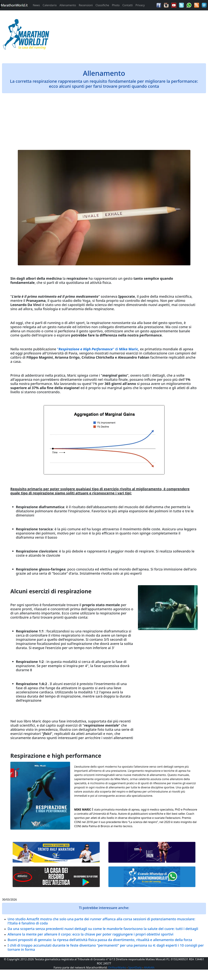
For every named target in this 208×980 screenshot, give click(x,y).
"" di (98, 349)
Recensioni (86, 5)
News (36, 5)
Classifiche (102, 5)
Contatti (128, 5)
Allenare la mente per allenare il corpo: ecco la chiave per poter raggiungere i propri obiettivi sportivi (90, 934)
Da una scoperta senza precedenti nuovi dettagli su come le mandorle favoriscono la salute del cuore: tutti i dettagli (103, 929)
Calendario (50, 5)
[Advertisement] (130, 35)
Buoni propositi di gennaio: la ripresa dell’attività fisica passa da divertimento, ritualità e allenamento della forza (100, 940)
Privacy (140, 5)
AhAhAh (149, 968)
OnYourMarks (117, 968)
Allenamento (68, 5)
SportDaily (135, 968)
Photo (116, 5)
